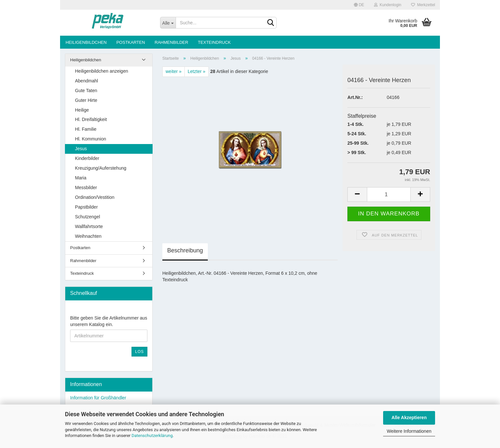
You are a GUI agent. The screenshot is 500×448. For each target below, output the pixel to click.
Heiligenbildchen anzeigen (101, 71)
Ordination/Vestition (95, 197)
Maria (81, 178)
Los (139, 352)
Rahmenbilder (171, 42)
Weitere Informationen (409, 431)
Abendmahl (87, 81)
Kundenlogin (388, 5)
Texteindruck (214, 42)
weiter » (174, 71)
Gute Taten (86, 91)
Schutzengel (87, 217)
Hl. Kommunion (91, 139)
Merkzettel (423, 5)
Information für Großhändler (98, 398)
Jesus (81, 149)
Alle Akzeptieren (409, 418)
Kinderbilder (87, 158)
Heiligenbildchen (86, 42)
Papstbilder (86, 207)
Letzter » (196, 71)
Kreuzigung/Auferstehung (101, 168)
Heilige (82, 110)
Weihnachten (88, 236)
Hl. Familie (86, 129)
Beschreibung (185, 250)
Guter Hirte (86, 100)
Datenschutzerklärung (152, 436)
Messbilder (86, 188)
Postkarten (131, 42)
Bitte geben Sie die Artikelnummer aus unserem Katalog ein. (109, 321)
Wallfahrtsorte (89, 226)
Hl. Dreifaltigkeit (91, 119)
